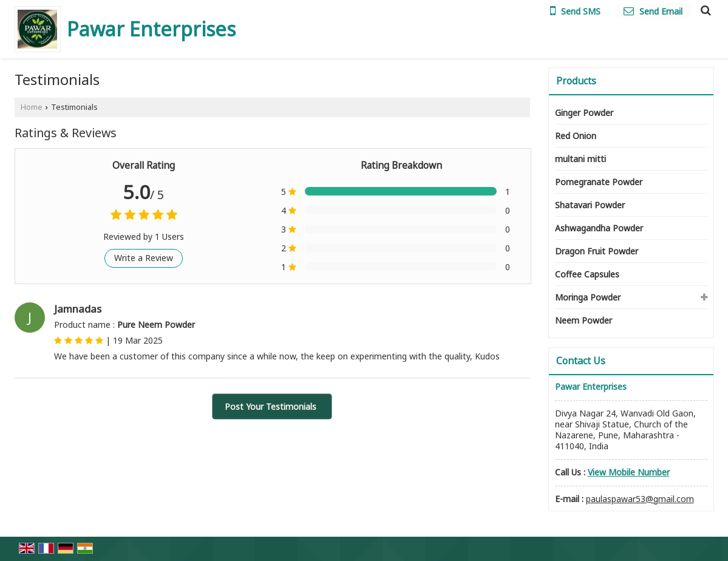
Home (32, 107)
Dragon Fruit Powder (597, 251)
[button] (629, 472)
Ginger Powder (584, 113)
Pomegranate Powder (599, 182)
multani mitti (580, 159)
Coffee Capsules (587, 274)
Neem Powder (583, 320)
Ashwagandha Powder (599, 228)
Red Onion (576, 136)
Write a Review (144, 258)
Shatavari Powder (590, 205)
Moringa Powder (588, 297)
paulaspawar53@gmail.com (640, 499)
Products (576, 81)
